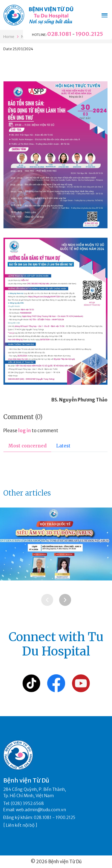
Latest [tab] (63, 446)
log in (24, 431)
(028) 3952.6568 (27, 803)
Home (9, 37)
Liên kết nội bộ (20, 825)
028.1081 (59, 34)
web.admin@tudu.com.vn (41, 810)
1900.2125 (89, 34)
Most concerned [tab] (27, 446)
